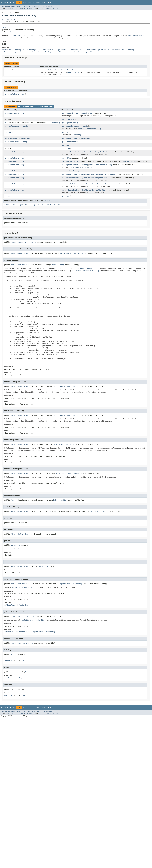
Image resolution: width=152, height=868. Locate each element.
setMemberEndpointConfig (73, 178)
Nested (11, 9)
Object (12, 32)
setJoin (65, 171)
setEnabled (66, 158)
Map (6, 123)
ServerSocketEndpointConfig (96, 152)
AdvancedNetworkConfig (14, 94)
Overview (4, 2)
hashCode (66, 145)
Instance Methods (26, 107)
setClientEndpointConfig (73, 152)
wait (49, 205)
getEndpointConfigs (70, 123)
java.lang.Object (9, 20)
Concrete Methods (45, 107)
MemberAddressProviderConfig (17, 138)
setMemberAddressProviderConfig (76, 174)
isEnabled (66, 149)
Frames (27, 6)
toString (66, 196)
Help (49, 2)
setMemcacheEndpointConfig (74, 184)
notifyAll (41, 205)
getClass (24, 205)
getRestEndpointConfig (72, 142)
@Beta (5, 28)
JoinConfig (9, 132)
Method (30, 9)
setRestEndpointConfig (72, 190)
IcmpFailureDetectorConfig (16, 126)
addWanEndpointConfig (71, 113)
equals (65, 119)
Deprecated (36, 2)
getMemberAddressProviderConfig (76, 138)
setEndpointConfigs (70, 161)
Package (12, 2)
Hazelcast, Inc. (18, 716)
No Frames (35, 6)
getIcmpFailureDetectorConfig (75, 126)
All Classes (47, 6)
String (7, 196)
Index (44, 2)
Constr (22, 9)
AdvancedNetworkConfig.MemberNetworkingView (60, 70)
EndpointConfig (88, 113)
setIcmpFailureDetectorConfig (75, 165)
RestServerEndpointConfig (16, 142)
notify (32, 205)
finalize (15, 205)
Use (25, 2)
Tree (29, 2)
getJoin (65, 132)
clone (7, 205)
